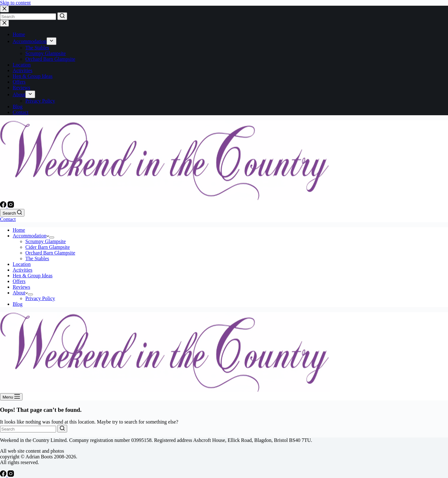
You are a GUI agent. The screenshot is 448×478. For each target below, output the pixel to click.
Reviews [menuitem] (21, 88)
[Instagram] (11, 206)
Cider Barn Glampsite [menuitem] (48, 247)
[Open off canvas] (11, 397)
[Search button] (62, 16)
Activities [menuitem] (22, 70)
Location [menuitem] (22, 65)
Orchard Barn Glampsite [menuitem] (50, 59)
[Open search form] (12, 213)
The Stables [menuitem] (37, 48)
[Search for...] (28, 17)
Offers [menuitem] (19, 82)
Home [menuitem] (19, 34)
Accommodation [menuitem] (30, 41)
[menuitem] (51, 41)
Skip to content (15, 3)
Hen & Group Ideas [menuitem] (33, 76)
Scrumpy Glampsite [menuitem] (46, 53)
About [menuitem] (19, 94)
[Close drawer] (4, 23)
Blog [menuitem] (18, 107)
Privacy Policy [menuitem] (40, 101)
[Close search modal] (4, 9)
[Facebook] (4, 206)
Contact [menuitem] (21, 112)
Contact (8, 219)
